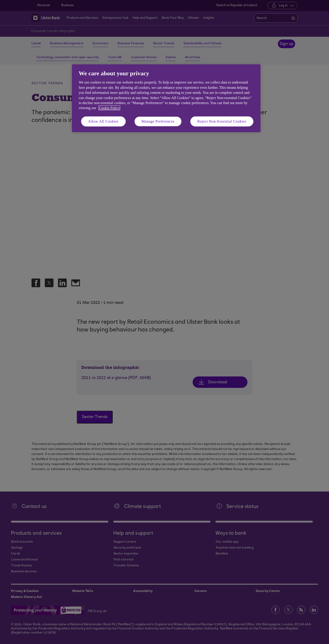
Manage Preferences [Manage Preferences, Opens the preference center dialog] (158, 121)
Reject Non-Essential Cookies (222, 121)
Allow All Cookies (103, 121)
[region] (166, 98)
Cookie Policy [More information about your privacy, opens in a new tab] (109, 108)
